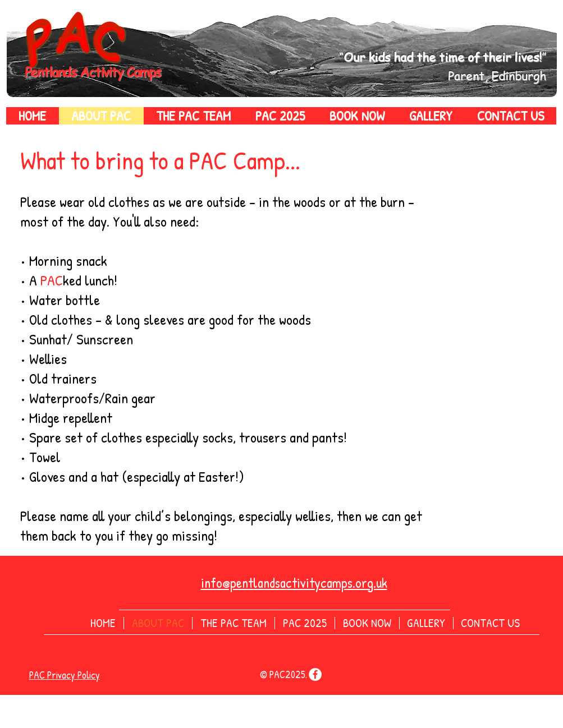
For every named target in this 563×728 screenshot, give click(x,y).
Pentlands (52, 72)
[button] (193, 116)
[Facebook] (315, 674)
